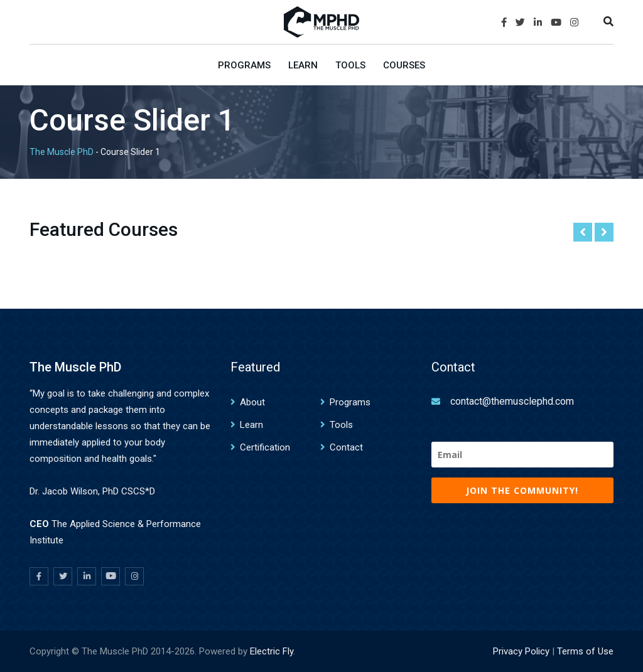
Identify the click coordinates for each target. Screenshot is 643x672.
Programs (244, 65)
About (252, 402)
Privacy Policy (521, 651)
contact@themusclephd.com (512, 401)
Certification (265, 447)
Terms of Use (585, 651)
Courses (404, 65)
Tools (350, 65)
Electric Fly (272, 651)
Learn (303, 65)
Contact (346, 447)
